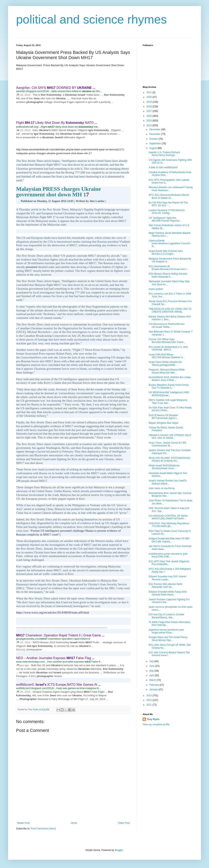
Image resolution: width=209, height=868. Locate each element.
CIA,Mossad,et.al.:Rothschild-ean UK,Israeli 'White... (167, 325)
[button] (18, 94)
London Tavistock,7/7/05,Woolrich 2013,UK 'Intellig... (167, 212)
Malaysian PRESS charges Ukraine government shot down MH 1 (58, 192)
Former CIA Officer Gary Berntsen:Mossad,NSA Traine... (167, 341)
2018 (150, 107)
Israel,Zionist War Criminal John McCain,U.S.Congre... (166, 252)
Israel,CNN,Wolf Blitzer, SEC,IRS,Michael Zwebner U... (167, 356)
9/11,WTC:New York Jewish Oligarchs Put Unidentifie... (169, 563)
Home (74, 823)
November (155, 134)
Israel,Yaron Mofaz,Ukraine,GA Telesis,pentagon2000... (165, 363)
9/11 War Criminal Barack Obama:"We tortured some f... (169, 654)
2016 (150, 116)
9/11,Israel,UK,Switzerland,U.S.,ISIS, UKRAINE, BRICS (169, 348)
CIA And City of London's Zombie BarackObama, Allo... (166, 616)
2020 (150, 97)
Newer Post (23, 823)
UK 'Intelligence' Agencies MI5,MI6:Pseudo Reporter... (165, 219)
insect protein (156, 289)
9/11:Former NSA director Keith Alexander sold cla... (165, 586)
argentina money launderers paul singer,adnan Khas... (166, 631)
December (155, 129)
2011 (150, 705)
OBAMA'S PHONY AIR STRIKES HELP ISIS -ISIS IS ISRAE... (170, 437)
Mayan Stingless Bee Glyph (163, 423)
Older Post (124, 823)
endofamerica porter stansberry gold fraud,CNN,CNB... (168, 555)
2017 (150, 111)
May (152, 671)
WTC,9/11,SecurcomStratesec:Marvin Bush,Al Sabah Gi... (169, 196)
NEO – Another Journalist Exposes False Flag (55, 658)
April (152, 675)
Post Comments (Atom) (43, 829)
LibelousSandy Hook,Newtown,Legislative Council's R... (170, 244)
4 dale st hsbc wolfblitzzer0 (163, 167)
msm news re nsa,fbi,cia (162, 488)
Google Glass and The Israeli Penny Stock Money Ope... (168, 639)
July (152, 661)
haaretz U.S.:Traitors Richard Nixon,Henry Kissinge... (164, 154)
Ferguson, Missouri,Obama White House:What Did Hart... (167, 371)
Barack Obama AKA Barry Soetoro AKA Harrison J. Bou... (170, 318)
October (154, 139)
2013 (150, 696)
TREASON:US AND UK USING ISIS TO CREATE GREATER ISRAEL (170, 310)
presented (31, 267)
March (153, 680)
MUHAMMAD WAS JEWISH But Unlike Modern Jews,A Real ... (170, 379)
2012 (150, 700)
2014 (150, 125)
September (156, 144)
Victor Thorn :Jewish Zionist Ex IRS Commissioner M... (168, 444)
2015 (150, 121)
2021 (150, 92)
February (154, 685)
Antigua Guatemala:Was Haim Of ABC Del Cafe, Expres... (169, 540)
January (154, 689)
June (152, 666)
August (153, 148)
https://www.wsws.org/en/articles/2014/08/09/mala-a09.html (53, 613)
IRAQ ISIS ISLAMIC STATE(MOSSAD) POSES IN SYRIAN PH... (170, 459)
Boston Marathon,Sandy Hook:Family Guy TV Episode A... (169, 386)
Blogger (119, 850)
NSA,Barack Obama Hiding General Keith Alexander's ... (168, 275)
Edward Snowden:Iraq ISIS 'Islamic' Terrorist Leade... (168, 578)
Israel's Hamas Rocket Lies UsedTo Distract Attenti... (168, 482)
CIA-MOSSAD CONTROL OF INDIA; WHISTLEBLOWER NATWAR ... (168, 517)
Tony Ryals (153, 719)
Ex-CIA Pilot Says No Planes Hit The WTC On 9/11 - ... (168, 204)
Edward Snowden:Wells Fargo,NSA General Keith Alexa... (168, 593)
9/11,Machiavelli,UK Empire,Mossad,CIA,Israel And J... (169, 268)
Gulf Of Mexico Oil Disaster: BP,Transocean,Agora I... (164, 417)
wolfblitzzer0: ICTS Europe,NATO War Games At (58, 685)
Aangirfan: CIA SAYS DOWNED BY (56, 88)
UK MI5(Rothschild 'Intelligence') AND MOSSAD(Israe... (169, 394)
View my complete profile (156, 724)
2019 (150, 102)
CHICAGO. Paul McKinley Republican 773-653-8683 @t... (169, 525)
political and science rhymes (91, 19)
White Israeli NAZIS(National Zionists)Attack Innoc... (164, 467)
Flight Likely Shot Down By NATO (57, 123)
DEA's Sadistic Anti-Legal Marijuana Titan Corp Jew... (168, 401)
